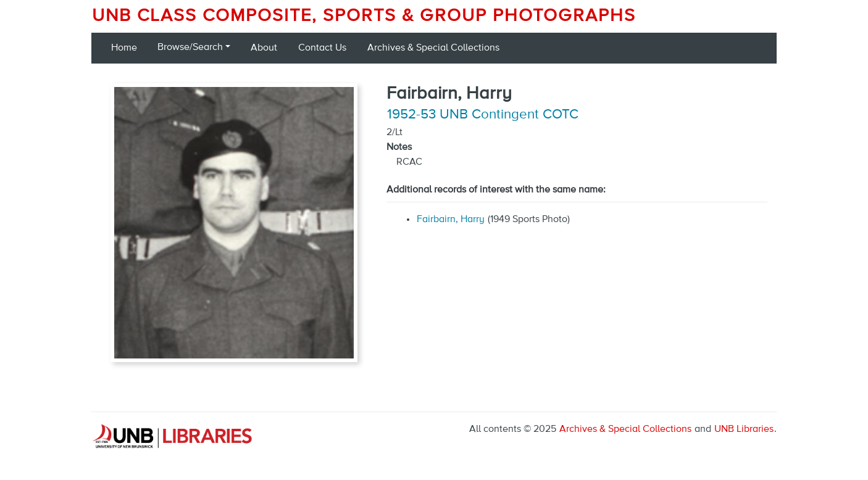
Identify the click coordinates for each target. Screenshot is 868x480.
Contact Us (322, 48)
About (264, 48)
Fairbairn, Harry (451, 220)
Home (124, 48)
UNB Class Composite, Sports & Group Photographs (364, 16)
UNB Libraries (744, 429)
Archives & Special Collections (433, 48)
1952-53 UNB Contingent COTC (483, 115)
